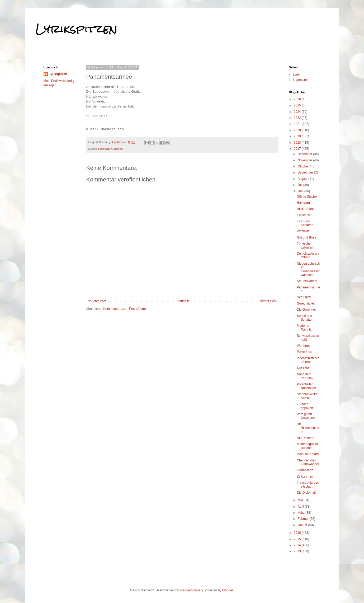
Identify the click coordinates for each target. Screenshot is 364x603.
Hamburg (303, 203)
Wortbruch (304, 346)
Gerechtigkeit (306, 303)
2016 (298, 533)
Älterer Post (268, 301)
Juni (301, 191)
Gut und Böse (306, 237)
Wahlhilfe (303, 231)
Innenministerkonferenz (308, 360)
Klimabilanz (305, 470)
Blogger (228, 590)
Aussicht (303, 368)
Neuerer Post (97, 301)
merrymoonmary (191, 590)
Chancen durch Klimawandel (308, 462)
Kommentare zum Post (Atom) (124, 309)
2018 (298, 143)
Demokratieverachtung (308, 255)
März (301, 513)
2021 (298, 124)
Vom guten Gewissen (306, 416)
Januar (303, 525)
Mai (301, 500)
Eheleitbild (304, 215)
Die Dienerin (305, 438)
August (303, 179)
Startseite (183, 301)
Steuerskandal (307, 281)
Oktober (304, 166)
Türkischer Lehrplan (305, 245)
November (305, 160)
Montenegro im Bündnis (307, 446)
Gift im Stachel (307, 197)
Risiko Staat (305, 209)
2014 (298, 545)
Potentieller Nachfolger (306, 386)
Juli (300, 185)
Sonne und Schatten (305, 318)
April (301, 507)
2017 (298, 149)
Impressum (301, 80)
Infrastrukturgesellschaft (308, 484)
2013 (298, 551)
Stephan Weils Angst (307, 396)
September (306, 172)
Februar (303, 519)
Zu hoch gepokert (305, 406)
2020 (298, 130)
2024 (298, 112)
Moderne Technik (304, 328)
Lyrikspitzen (77, 29)
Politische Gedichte (110, 149)
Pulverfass (304, 352)
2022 (298, 118)
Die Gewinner (306, 310)
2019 (298, 136)
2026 (298, 99)
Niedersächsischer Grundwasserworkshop (308, 269)
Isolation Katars (308, 454)
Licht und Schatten (305, 223)
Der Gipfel (304, 297)
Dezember (305, 154)
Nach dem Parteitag (305, 376)
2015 (298, 539)
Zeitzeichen (305, 476)
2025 (298, 105)
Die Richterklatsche (308, 428)
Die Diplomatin (307, 493)
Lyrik (296, 74)
